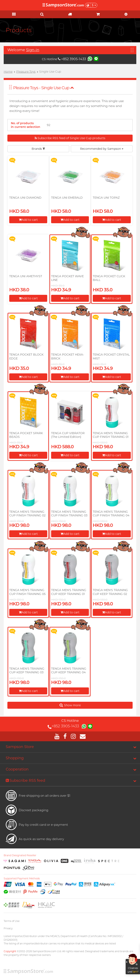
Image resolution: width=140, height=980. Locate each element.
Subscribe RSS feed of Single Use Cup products (70, 138)
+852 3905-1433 (72, 59)
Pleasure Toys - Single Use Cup (44, 88)
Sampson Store (20, 747)
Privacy (8, 928)
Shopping (15, 758)
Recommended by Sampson (102, 149)
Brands (38, 149)
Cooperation (17, 769)
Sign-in (33, 50)
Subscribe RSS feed (25, 781)
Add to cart (28, 220)
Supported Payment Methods (22, 879)
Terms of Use (12, 921)
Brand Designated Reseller (20, 855)
